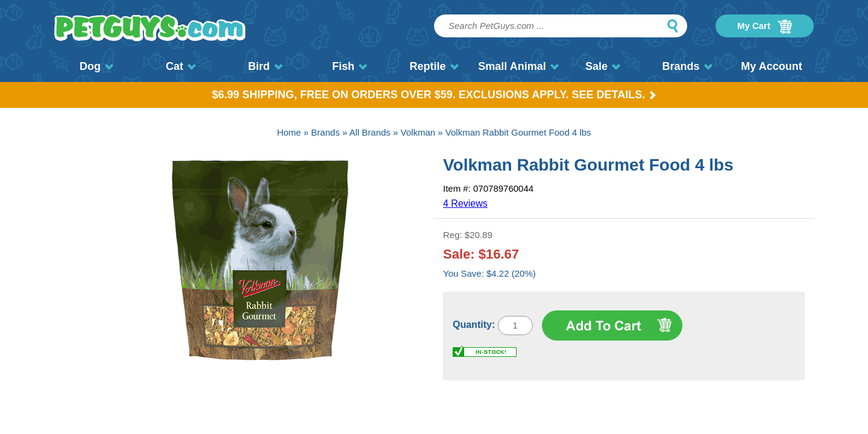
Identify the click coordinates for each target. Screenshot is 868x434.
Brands (687, 66)
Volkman (418, 132)
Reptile (434, 66)
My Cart (765, 27)
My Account (771, 66)
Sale (603, 66)
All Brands (370, 132)
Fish (350, 66)
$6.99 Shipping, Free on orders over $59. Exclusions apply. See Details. (434, 95)
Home (289, 132)
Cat (181, 66)
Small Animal (518, 66)
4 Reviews (465, 203)
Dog (96, 66)
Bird (266, 66)
